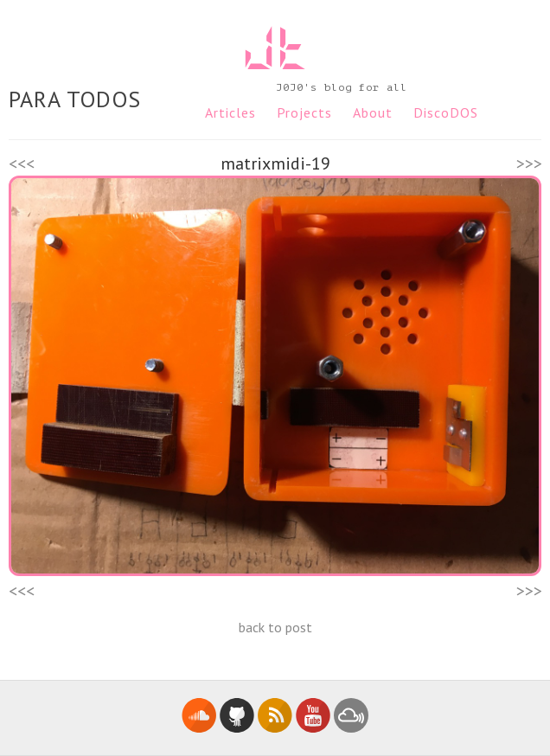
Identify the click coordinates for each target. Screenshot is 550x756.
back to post (275, 627)
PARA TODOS (75, 99)
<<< (22, 163)
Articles (230, 112)
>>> (529, 163)
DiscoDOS (446, 112)
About (373, 112)
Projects (304, 112)
